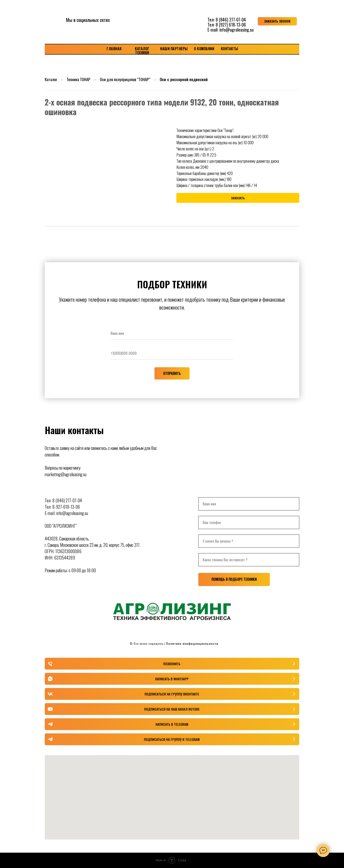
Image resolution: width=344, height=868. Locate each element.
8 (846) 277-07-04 (231, 20)
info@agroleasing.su (236, 30)
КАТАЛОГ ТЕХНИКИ (142, 51)
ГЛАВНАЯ (114, 49)
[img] (172, 21)
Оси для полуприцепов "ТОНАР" (125, 79)
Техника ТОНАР (78, 79)
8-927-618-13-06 (66, 507)
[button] (277, 21)
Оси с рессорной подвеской (184, 79)
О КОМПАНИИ (204, 49)
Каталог (51, 79)
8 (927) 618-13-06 (231, 25)
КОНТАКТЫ (230, 49)
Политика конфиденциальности (192, 643)
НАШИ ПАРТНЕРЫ (174, 49)
